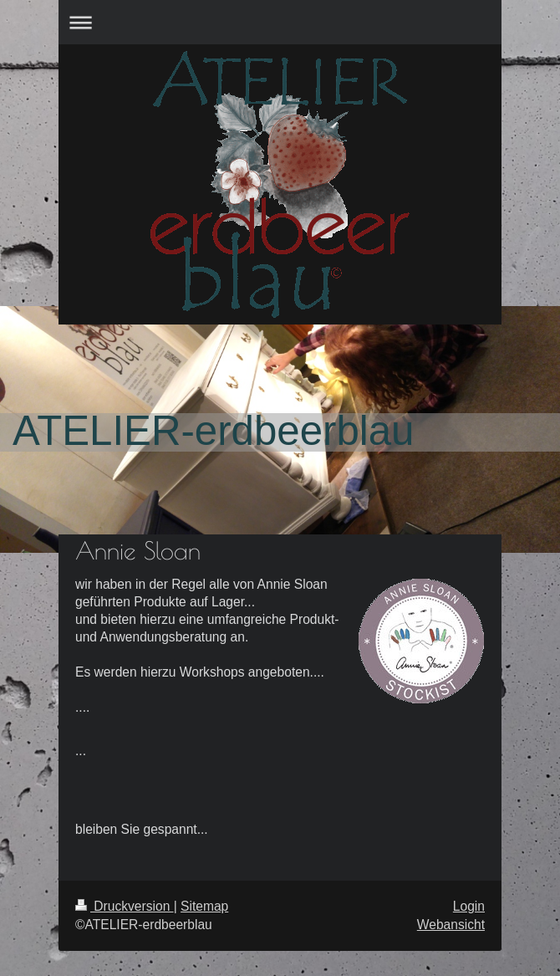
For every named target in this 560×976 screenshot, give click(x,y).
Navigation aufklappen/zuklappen (280, 22)
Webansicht (451, 925)
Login (469, 906)
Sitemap (204, 906)
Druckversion (125, 906)
